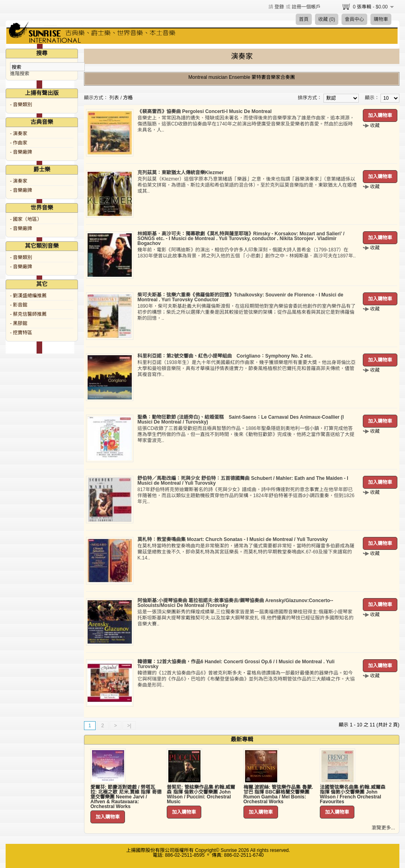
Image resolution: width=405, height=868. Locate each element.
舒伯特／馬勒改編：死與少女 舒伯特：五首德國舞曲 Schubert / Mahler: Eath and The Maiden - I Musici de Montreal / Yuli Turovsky (243, 481)
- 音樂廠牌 (21, 152)
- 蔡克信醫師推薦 (28, 314)
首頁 (304, 19)
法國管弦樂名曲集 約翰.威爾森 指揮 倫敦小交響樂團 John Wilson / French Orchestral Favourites (353, 794)
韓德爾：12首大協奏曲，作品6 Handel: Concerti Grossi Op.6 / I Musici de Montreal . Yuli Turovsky (236, 664)
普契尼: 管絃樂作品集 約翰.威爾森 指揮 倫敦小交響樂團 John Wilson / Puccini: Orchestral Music (201, 794)
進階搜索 (20, 74)
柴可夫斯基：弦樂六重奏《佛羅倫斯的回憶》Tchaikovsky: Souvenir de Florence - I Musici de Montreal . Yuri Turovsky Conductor (240, 297)
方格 (128, 98)
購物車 (381, 19)
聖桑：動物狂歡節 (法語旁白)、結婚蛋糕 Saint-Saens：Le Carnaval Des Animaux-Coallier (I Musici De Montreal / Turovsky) (241, 420)
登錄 (279, 7)
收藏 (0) (327, 19)
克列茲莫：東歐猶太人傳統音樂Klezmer (181, 173)
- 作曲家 (19, 143)
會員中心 (354, 19)
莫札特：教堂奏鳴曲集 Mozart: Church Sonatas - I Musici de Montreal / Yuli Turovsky (233, 539)
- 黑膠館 (19, 323)
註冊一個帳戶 (306, 7)
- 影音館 (19, 305)
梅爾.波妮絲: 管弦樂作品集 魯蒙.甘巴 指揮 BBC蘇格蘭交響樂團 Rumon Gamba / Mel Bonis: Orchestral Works (278, 794)
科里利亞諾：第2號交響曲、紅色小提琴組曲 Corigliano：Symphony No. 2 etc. (225, 356)
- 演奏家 (19, 134)
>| (129, 726)
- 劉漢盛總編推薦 (28, 296)
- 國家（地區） (26, 219)
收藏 (375, 125)
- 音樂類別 (21, 105)
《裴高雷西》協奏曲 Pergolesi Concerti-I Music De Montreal (205, 111)
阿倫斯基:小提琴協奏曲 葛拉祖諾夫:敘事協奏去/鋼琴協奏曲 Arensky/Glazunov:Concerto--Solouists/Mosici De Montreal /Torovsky (235, 603)
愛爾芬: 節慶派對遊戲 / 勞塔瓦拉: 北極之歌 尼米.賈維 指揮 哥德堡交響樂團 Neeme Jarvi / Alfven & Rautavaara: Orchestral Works (126, 797)
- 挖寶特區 (21, 333)
